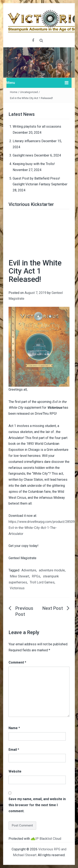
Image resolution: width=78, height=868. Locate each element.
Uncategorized (29, 92)
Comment (17, 662)
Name (14, 728)
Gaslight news (23, 155)
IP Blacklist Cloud (48, 839)
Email (14, 750)
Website (15, 771)
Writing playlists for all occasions (37, 127)
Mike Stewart (19, 576)
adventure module (52, 570)
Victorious (17, 588)
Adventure (29, 570)
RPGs (36, 576)
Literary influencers (27, 141)
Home (14, 92)
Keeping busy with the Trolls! (34, 164)
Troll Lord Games (42, 582)
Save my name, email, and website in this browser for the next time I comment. (37, 805)
